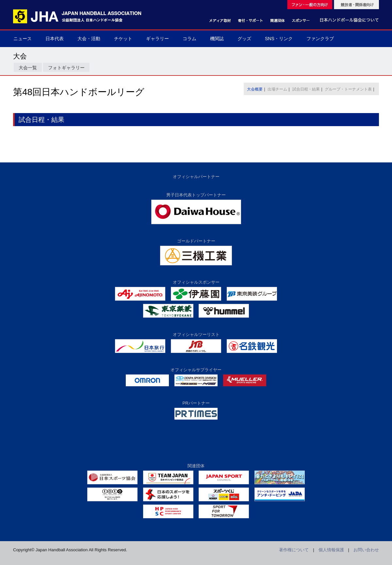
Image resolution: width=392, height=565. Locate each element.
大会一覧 (28, 68)
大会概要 (255, 89)
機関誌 (217, 39)
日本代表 (55, 39)
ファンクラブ (320, 39)
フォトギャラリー (66, 68)
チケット (123, 39)
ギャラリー (157, 39)
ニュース (23, 39)
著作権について (294, 550)
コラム (189, 39)
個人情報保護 (331, 550)
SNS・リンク (279, 39)
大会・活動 (89, 39)
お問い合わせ (366, 550)
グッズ (244, 39)
